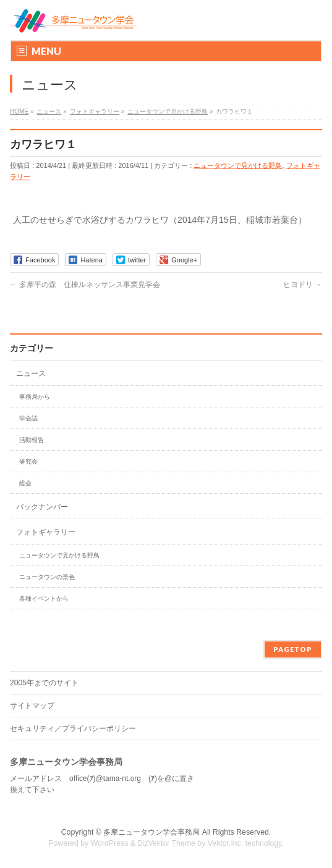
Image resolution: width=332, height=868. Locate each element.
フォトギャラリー (46, 532)
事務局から (35, 397)
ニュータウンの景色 (47, 577)
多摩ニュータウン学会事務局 (151, 832)
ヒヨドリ (303, 285)
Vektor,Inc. (226, 843)
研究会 (28, 461)
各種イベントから (44, 599)
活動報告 (32, 440)
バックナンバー (42, 507)
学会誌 (28, 418)
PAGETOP (293, 649)
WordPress (110, 843)
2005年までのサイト (44, 683)
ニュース (31, 373)
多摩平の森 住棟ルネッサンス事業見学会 (85, 285)
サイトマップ (32, 706)
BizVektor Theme (166, 843)
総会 (25, 483)
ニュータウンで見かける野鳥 (238, 165)
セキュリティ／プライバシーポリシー (73, 728)
